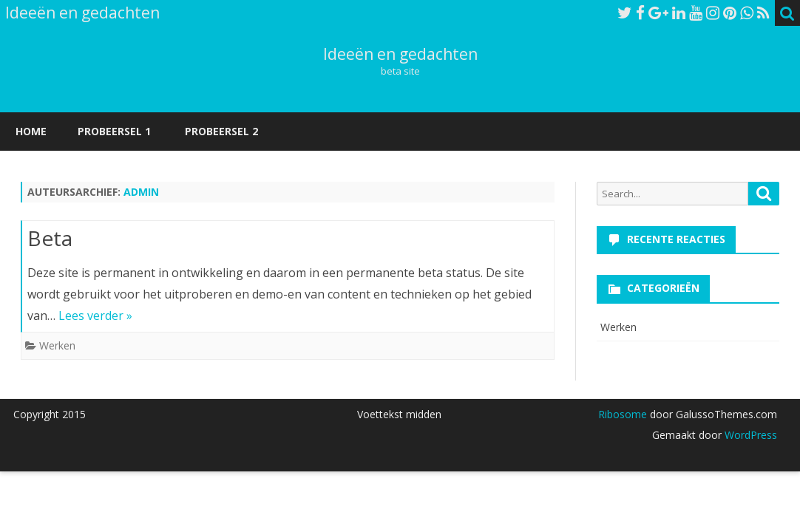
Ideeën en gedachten (400, 54)
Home (31, 131)
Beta (50, 238)
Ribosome (623, 414)
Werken (57, 345)
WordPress (749, 435)
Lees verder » (95, 316)
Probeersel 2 (221, 131)
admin (141, 192)
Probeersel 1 (114, 131)
